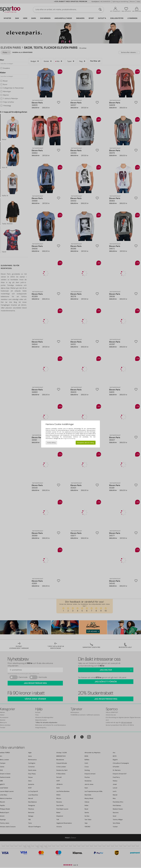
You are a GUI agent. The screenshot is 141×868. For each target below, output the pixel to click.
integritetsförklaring (69, 438)
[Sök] (100, 10)
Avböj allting (51, 443)
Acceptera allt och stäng (86, 443)
